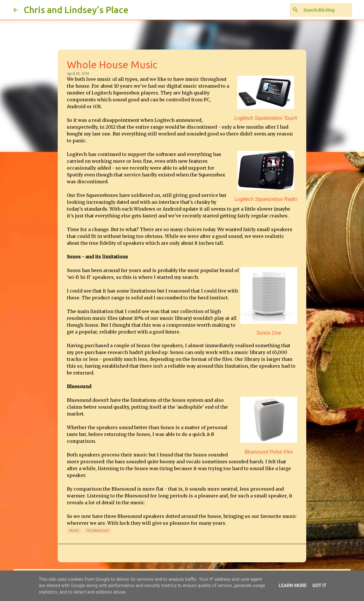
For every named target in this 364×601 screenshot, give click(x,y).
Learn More (293, 585)
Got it (319, 585)
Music (74, 531)
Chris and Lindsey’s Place (76, 10)
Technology (97, 531)
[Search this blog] (322, 10)
